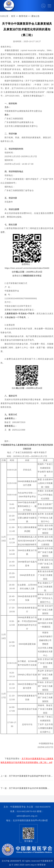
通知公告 (35, 16)
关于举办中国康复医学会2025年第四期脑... (29, 788)
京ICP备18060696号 (11, 861)
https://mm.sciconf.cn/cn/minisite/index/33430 (27, 268)
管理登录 (41, 865)
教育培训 (23, 16)
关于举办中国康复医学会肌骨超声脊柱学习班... (31, 776)
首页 (13, 16)
